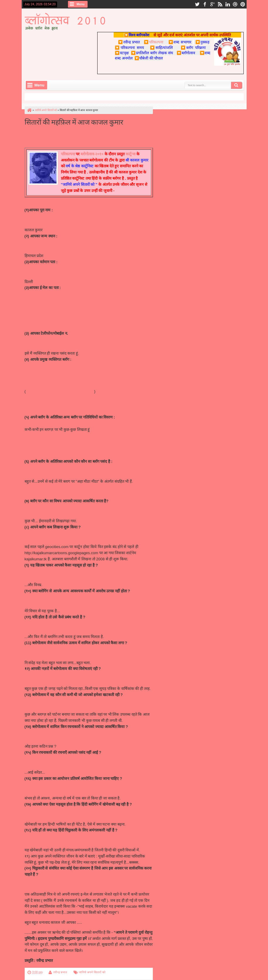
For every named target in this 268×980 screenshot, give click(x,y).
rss (220, 4)
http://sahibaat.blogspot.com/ (49, 398)
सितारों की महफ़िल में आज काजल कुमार (74, 121)
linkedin (228, 4)
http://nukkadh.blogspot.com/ (49, 455)
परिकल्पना (153, 42)
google (212, 4)
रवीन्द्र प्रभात (60, 972)
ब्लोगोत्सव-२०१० (92, 154)
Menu (81, 4)
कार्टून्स (131, 154)
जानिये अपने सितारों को (92, 972)
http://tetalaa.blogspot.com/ (47, 436)
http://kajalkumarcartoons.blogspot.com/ (59, 391)
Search (237, 85)
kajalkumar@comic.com (45, 308)
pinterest (243, 4)
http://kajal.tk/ (36, 371)
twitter (197, 4)
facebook (205, 4)
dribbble (235, 4)
